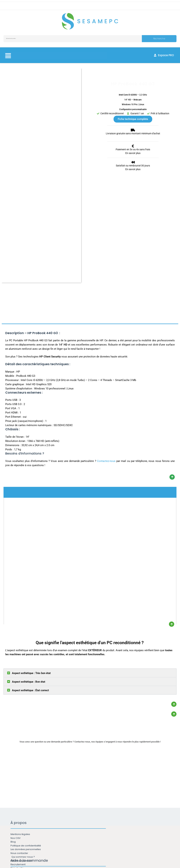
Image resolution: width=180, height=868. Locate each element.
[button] (90, 556)
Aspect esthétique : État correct (30, 574)
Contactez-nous (106, 344)
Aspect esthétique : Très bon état (31, 557)
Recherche (159, 39)
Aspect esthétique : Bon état (29, 565)
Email (63, 827)
